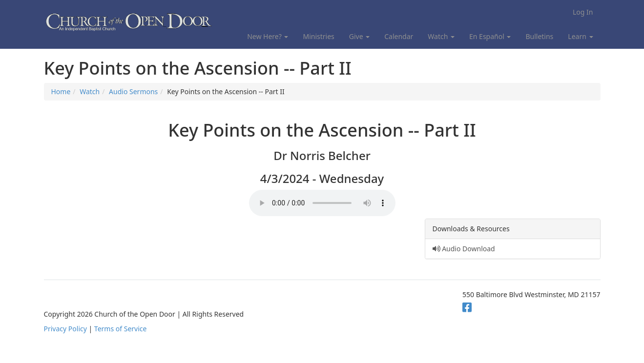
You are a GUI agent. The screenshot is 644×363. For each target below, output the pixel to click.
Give (359, 36)
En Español (490, 36)
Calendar (399, 36)
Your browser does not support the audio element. (322, 203)
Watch (441, 36)
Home (61, 91)
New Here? (268, 36)
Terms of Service (121, 329)
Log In (583, 12)
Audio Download (464, 249)
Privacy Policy (65, 329)
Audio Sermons (133, 91)
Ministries (318, 36)
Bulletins (539, 36)
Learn (580, 36)
